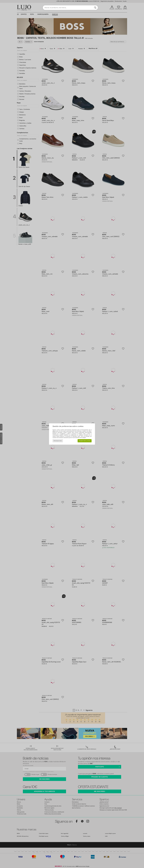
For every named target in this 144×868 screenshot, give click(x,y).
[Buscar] (95, 8)
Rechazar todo (58, 441)
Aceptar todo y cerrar (85, 441)
